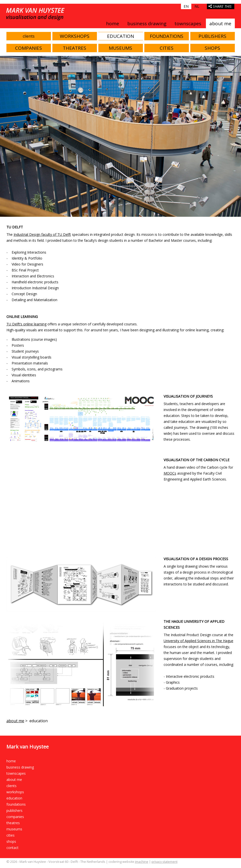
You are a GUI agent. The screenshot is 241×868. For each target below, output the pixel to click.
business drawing (147, 24)
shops (212, 48)
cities (167, 48)
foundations (167, 36)
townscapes (188, 24)
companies (29, 48)
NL (197, 6)
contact (12, 848)
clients (29, 36)
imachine (142, 862)
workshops (75, 36)
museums (120, 48)
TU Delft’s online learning (26, 324)
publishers (212, 36)
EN (186, 6)
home (113, 24)
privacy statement (164, 862)
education (120, 36)
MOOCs (170, 473)
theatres (75, 48)
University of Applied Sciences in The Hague (198, 641)
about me (220, 24)
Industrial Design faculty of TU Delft (42, 234)
